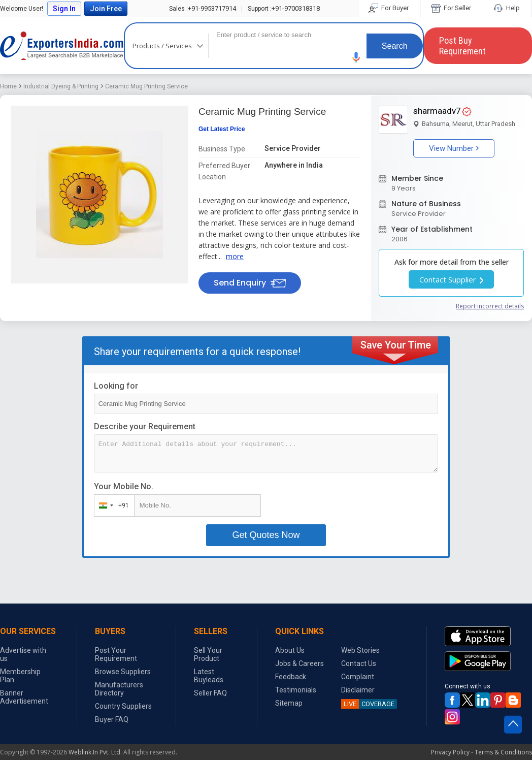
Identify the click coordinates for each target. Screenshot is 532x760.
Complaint (358, 677)
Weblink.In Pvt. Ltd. (95, 752)
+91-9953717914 (203, 8)
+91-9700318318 (284, 8)
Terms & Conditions (503, 752)
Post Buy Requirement (462, 46)
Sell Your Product (208, 654)
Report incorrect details (490, 306)
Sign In (64, 9)
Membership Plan (20, 676)
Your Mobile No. (124, 486)
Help (507, 8)
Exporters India (62, 46)
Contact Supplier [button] (451, 279)
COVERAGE (368, 704)
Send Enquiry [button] (250, 283)
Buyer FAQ (112, 719)
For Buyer (389, 8)
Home (8, 86)
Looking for (116, 386)
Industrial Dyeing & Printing (61, 86)
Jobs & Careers (300, 663)
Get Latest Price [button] (222, 129)
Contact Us (359, 663)
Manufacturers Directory (119, 689)
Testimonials (296, 690)
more (235, 256)
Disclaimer (358, 690)
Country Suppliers (123, 706)
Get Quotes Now (266, 535)
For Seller (452, 8)
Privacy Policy (450, 752)
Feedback (291, 677)
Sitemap (289, 703)
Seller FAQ (210, 693)
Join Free (106, 9)
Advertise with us (23, 654)
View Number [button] (454, 148)
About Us (290, 650)
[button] (356, 57)
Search (395, 46)
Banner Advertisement (24, 697)
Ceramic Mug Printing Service (146, 86)
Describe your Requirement (145, 426)
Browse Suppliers (123, 672)
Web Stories (360, 650)
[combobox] (112, 505)
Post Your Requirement (116, 654)
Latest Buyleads (209, 676)
